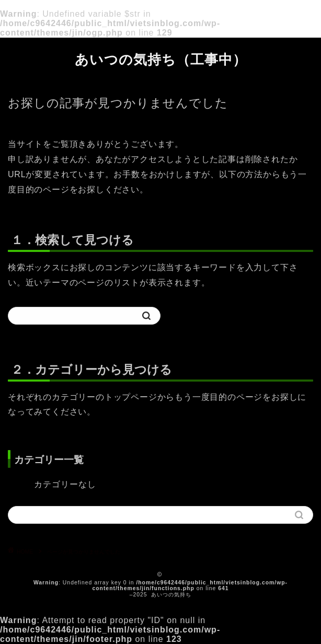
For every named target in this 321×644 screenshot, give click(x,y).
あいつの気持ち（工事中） (161, 59)
